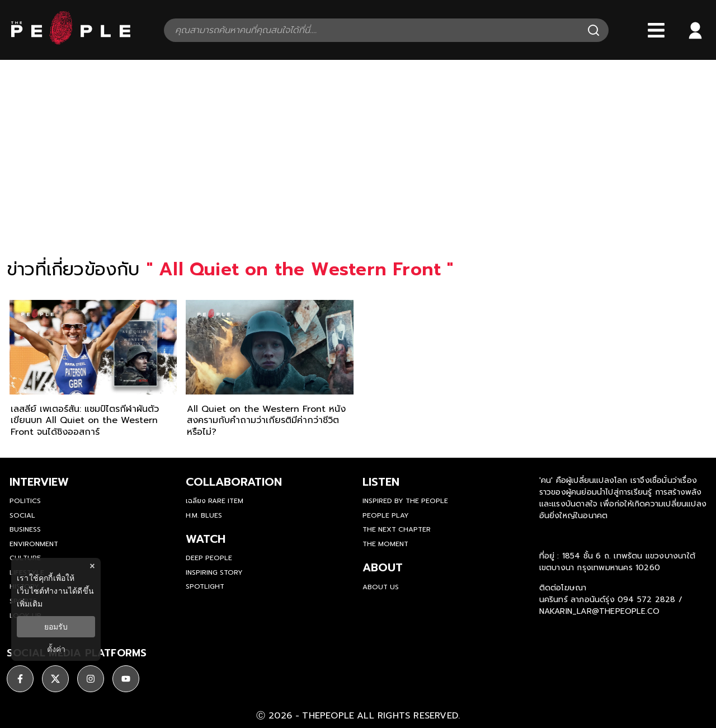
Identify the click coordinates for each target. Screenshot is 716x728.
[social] (20, 679)
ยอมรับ (56, 627)
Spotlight (205, 586)
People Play (386, 515)
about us (381, 587)
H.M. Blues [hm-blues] (204, 515)
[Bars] (656, 30)
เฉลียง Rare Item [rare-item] (215, 501)
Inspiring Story (214, 572)
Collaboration (234, 482)
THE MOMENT (385, 544)
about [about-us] (383, 567)
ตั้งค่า (56, 649)
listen (381, 482)
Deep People (209, 558)
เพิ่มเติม (30, 604)
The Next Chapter (397, 529)
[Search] (593, 30)
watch (206, 539)
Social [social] (22, 515)
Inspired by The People (405, 501)
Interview (39, 482)
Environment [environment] (34, 544)
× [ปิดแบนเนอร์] (92, 566)
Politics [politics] (25, 501)
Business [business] (25, 529)
